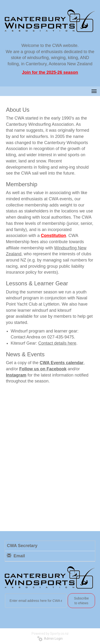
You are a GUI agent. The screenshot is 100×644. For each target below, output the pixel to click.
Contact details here (57, 343)
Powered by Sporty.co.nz (50, 634)
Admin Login (50, 639)
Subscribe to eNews (81, 601)
